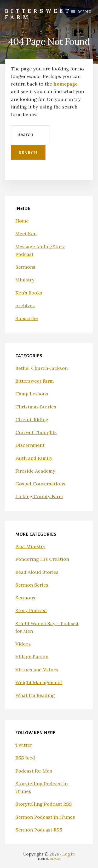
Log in (68, 854)
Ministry (25, 280)
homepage (65, 84)
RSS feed (25, 758)
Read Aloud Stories (37, 572)
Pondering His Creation (42, 559)
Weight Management (39, 682)
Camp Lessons (32, 394)
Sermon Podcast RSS (39, 830)
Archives (25, 306)
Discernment (30, 445)
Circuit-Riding (32, 420)
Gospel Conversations (40, 484)
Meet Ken (26, 234)
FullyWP (55, 859)
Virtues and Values (37, 670)
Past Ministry (30, 546)
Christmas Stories (36, 407)
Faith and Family (34, 458)
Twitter (24, 745)
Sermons (25, 267)
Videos (23, 644)
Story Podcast (31, 610)
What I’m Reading (35, 695)
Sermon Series (32, 585)
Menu (85, 12)
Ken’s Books (29, 293)
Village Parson (32, 657)
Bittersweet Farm (38, 14)
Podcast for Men (34, 771)
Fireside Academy (35, 471)
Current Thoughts (36, 432)
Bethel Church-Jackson (42, 368)
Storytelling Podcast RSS (44, 804)
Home (22, 221)
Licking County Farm (39, 496)
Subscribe (27, 318)
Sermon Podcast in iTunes (45, 817)
